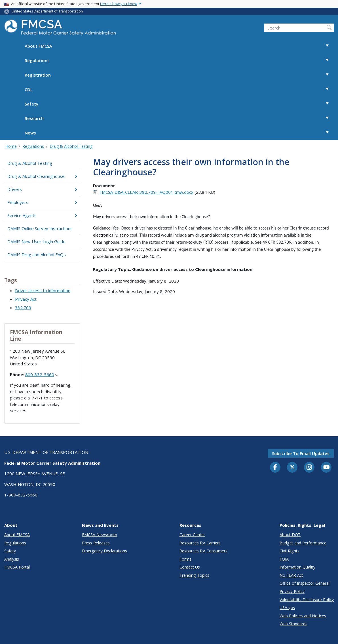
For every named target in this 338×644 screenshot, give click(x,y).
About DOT (290, 535)
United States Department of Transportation (47, 11)
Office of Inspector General (305, 583)
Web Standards (293, 624)
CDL (179, 90)
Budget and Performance (303, 543)
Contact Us (190, 567)
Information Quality (297, 567)
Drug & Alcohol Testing (71, 146)
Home (11, 146)
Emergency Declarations (104, 551)
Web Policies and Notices (303, 616)
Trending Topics (194, 575)
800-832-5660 (41, 374)
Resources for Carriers (200, 543)
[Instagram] (309, 468)
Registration (179, 75)
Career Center (192, 535)
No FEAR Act (291, 575)
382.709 (23, 308)
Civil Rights (290, 551)
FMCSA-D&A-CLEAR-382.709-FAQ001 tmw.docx (146, 192)
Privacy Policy (292, 591)
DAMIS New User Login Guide (36, 241)
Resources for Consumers (203, 551)
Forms (185, 559)
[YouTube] (326, 468)
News (179, 133)
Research (179, 118)
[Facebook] (275, 468)
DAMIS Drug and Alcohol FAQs (37, 254)
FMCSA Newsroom (100, 535)
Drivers (42, 189)
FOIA (284, 559)
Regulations (179, 61)
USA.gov (287, 608)
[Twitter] (292, 467)
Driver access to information (43, 291)
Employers (42, 202)
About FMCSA (179, 46)
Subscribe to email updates (301, 453)
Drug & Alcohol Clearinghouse (42, 176)
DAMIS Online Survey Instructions (40, 228)
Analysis (12, 559)
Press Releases (96, 543)
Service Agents (42, 215)
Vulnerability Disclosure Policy (307, 600)
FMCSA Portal (17, 567)
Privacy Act (26, 299)
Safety (179, 104)
